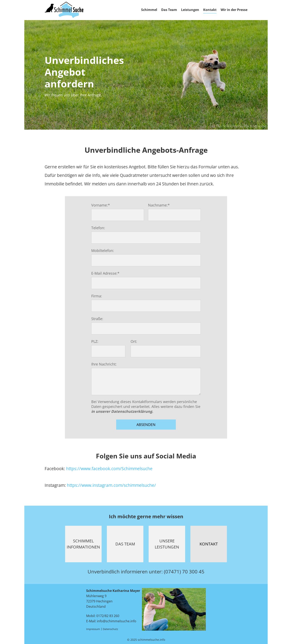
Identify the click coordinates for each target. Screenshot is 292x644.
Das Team (169, 10)
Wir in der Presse (234, 10)
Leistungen (190, 10)
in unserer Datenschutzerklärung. (122, 411)
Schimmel (149, 10)
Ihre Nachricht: (104, 364)
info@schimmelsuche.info (117, 621)
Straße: (97, 319)
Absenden (146, 425)
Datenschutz (110, 629)
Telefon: (98, 228)
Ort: (134, 341)
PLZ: (95, 341)
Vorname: (101, 205)
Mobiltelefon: (103, 251)
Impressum (93, 629)
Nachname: (159, 205)
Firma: (97, 296)
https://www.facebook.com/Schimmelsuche (109, 469)
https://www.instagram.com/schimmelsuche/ (111, 485)
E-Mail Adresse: (105, 273)
